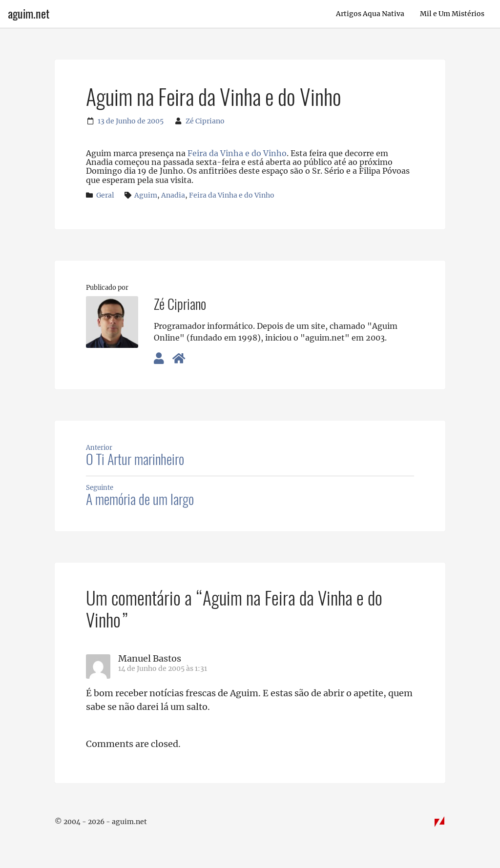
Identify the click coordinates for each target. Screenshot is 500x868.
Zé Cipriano (205, 121)
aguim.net (29, 14)
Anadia (173, 195)
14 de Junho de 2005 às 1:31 (163, 668)
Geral (105, 195)
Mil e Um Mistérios (452, 14)
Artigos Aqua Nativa (370, 14)
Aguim (146, 195)
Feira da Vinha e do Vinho (237, 153)
